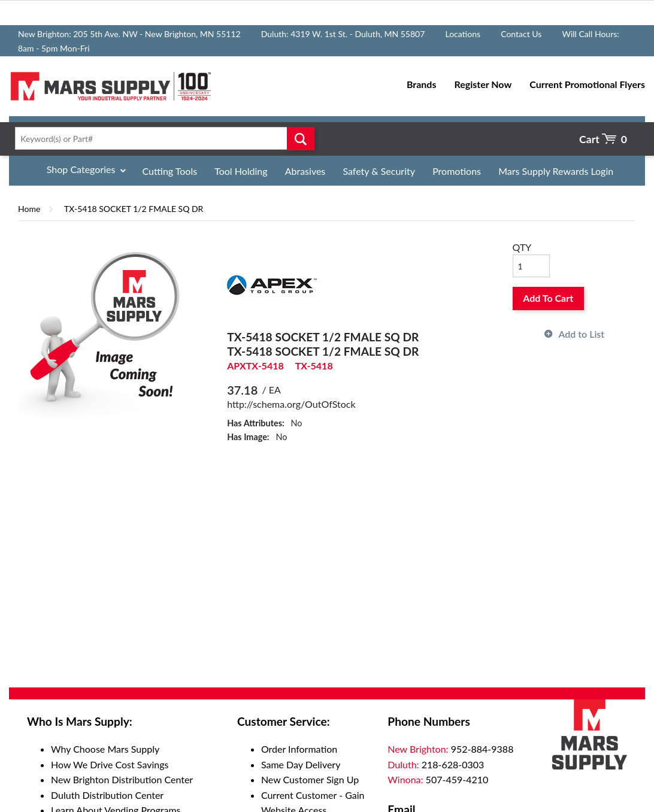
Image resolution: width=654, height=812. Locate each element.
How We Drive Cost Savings (110, 764)
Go (301, 138)
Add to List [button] (581, 334)
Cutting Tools (170, 171)
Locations (463, 34)
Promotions (457, 171)
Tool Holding (241, 171)
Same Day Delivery (301, 764)
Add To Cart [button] (548, 298)
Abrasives (305, 171)
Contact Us (521, 34)
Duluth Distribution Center (107, 795)
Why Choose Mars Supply (105, 749)
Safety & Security (379, 171)
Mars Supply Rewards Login (556, 171)
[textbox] (161, 138)
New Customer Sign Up (310, 779)
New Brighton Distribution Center (122, 779)
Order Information (299, 749)
